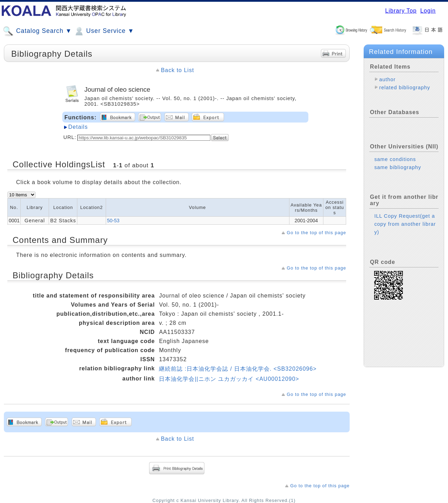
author (387, 79)
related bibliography (405, 88)
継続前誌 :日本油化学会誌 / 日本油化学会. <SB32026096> (238, 369)
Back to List (178, 70)
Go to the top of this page (316, 233)
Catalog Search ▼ (37, 31)
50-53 (113, 221)
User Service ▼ (104, 31)
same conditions (395, 159)
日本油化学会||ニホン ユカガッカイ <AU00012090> (229, 379)
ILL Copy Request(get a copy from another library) (405, 224)
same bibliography (398, 167)
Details (78, 127)
